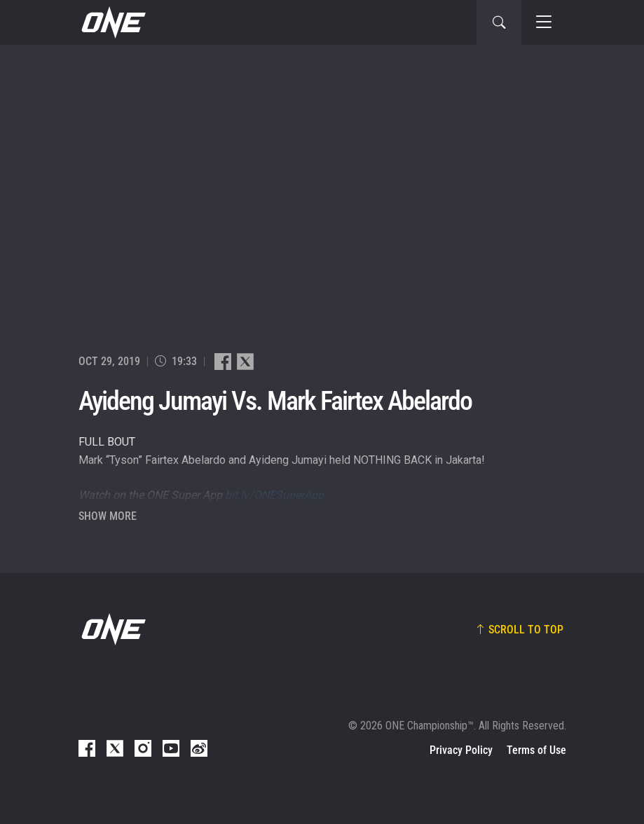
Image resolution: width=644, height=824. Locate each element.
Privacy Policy (461, 750)
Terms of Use (536, 750)
